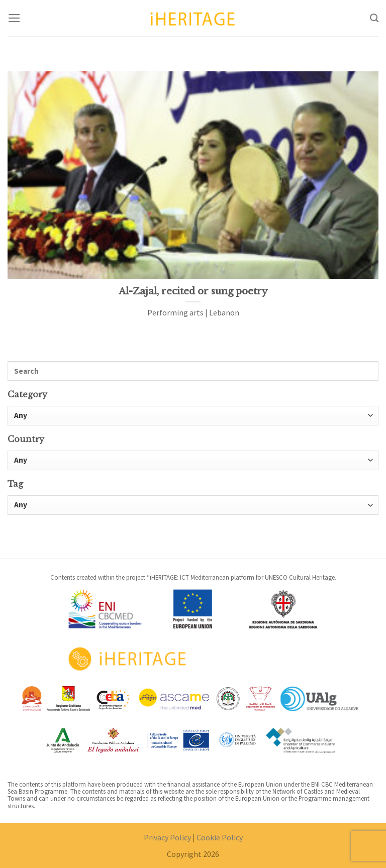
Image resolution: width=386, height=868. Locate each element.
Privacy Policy (167, 837)
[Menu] (14, 18)
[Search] (374, 18)
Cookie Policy (220, 837)
